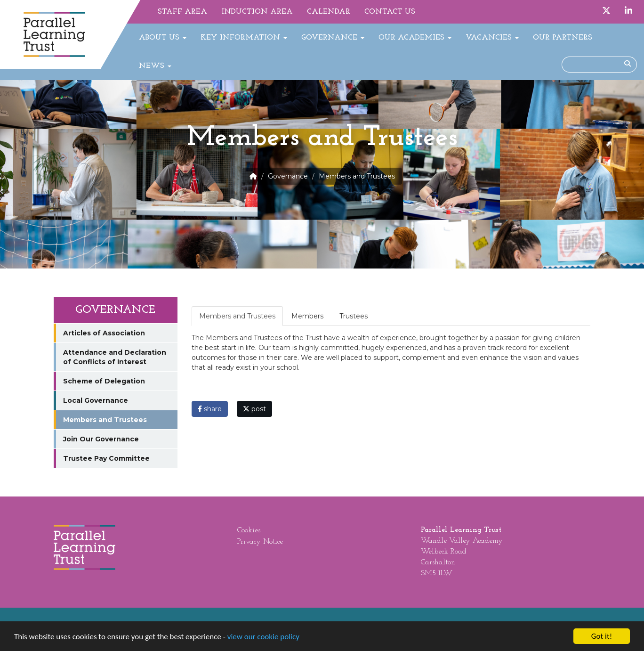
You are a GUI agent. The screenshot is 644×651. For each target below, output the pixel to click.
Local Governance (96, 400)
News (155, 66)
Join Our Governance (101, 439)
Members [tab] (307, 316)
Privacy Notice (260, 542)
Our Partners (563, 38)
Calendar (329, 12)
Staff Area (182, 12)
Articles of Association (104, 333)
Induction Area (257, 12)
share (210, 409)
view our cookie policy (263, 638)
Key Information (244, 38)
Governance (333, 38)
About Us (163, 38)
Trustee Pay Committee (106, 458)
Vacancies (492, 38)
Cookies (249, 530)
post (254, 409)
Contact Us (390, 12)
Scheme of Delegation (104, 381)
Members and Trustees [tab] (237, 316)
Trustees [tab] (354, 316)
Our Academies (415, 38)
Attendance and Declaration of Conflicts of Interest (115, 357)
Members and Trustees (105, 420)
